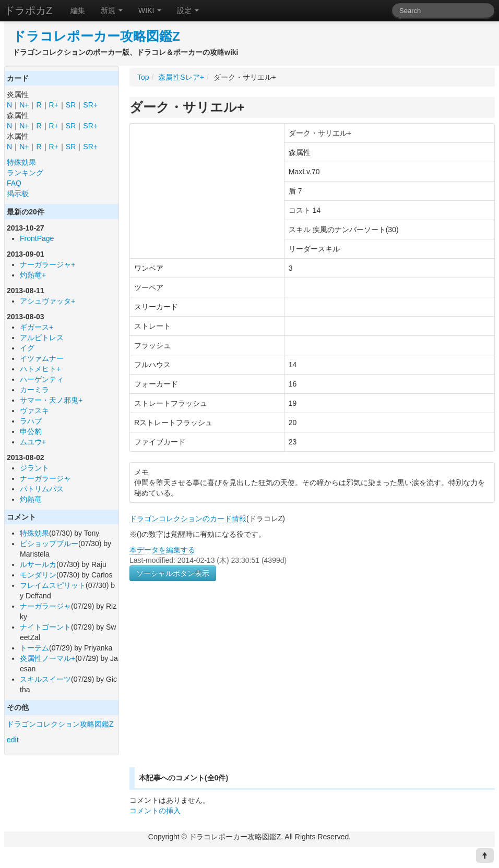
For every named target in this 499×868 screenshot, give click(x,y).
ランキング (25, 173)
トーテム (34, 648)
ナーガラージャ (45, 478)
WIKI (150, 10)
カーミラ (34, 390)
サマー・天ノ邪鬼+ (51, 400)
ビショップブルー (49, 544)
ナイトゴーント (45, 627)
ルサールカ (38, 564)
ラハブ (31, 421)
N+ (24, 105)
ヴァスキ (34, 411)
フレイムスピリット (53, 585)
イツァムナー (42, 358)
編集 (78, 10)
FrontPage (37, 238)
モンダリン (38, 575)
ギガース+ (37, 327)
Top (143, 77)
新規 (112, 10)
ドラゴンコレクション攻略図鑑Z (60, 724)
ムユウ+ (33, 442)
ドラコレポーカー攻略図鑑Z (96, 36)
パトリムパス (42, 489)
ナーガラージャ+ (47, 264)
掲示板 (18, 194)
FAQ (14, 183)
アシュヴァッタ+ (47, 301)
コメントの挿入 (155, 811)
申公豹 (31, 431)
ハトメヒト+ (40, 369)
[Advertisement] (217, 686)
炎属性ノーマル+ (47, 658)
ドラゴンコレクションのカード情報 (188, 519)
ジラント (34, 468)
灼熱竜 (31, 499)
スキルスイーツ (45, 679)
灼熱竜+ (33, 275)
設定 (188, 10)
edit (13, 740)
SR (71, 105)
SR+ (90, 105)
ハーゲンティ (42, 379)
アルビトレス (42, 337)
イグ (27, 348)
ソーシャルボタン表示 (173, 573)
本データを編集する (162, 550)
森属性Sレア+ (181, 77)
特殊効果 (21, 162)
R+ (54, 105)
